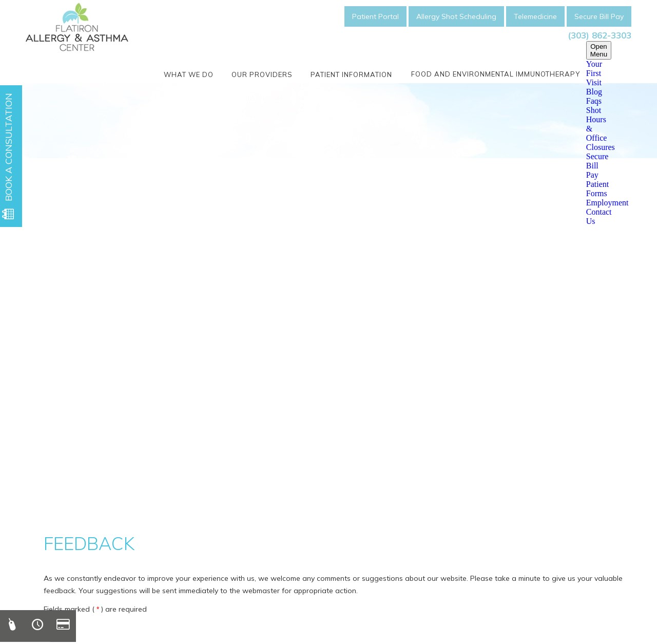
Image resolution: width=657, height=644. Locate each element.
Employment (607, 203)
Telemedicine (535, 16)
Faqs (594, 101)
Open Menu (599, 50)
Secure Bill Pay (599, 16)
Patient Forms (597, 189)
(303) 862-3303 (600, 35)
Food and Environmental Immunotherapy (496, 74)
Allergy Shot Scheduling (456, 16)
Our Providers (262, 74)
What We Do (189, 74)
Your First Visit (594, 73)
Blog (594, 92)
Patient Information (351, 74)
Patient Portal (375, 16)
